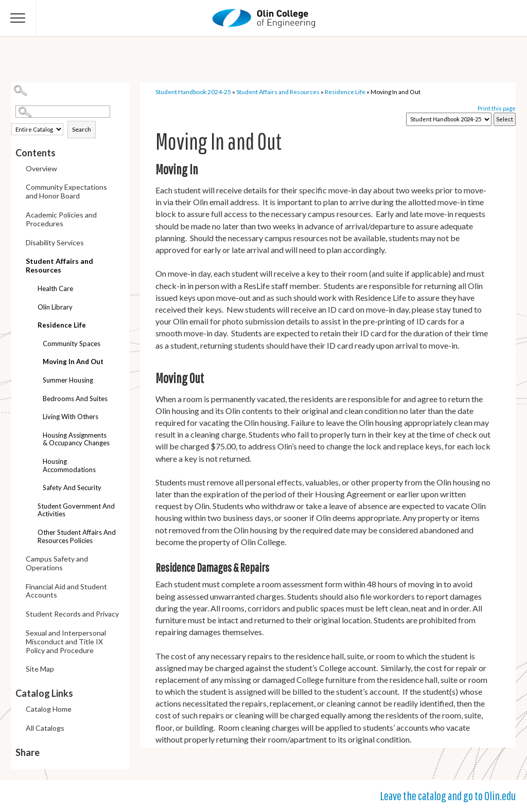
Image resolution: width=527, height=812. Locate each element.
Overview (41, 168)
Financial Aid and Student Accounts (66, 591)
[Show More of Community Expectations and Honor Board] (18, 188)
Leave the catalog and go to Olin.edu (448, 796)
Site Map (40, 669)
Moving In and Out (73, 362)
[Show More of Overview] (18, 169)
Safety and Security (72, 488)
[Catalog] (449, 119)
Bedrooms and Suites (75, 399)
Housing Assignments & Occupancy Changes (76, 439)
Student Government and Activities (76, 510)
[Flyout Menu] (18, 18)
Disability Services (55, 242)
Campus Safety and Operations (57, 563)
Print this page (497, 108)
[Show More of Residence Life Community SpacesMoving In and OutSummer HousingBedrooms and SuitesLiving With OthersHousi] (30, 321)
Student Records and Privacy (72, 614)
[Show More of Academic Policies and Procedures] (18, 216)
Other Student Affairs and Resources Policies (77, 536)
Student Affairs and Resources (59, 265)
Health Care (55, 288)
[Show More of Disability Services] (18, 243)
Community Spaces (72, 344)
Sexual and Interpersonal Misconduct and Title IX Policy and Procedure (66, 642)
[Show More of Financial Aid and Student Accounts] (18, 588)
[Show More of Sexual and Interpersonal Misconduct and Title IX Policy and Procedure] (18, 634)
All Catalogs (45, 728)
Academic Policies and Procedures (61, 219)
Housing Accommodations (69, 465)
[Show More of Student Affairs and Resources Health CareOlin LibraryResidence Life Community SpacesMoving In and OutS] (18, 259)
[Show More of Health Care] (30, 290)
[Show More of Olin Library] (30, 308)
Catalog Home (49, 709)
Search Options (73, 118)
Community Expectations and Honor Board (66, 191)
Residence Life (62, 325)
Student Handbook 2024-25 (193, 92)
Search (82, 129)
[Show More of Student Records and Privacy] (18, 615)
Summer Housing (68, 380)
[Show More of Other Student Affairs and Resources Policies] (30, 534)
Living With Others (71, 417)
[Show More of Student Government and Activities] (30, 507)
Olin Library (55, 307)
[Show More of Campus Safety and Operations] (18, 560)
